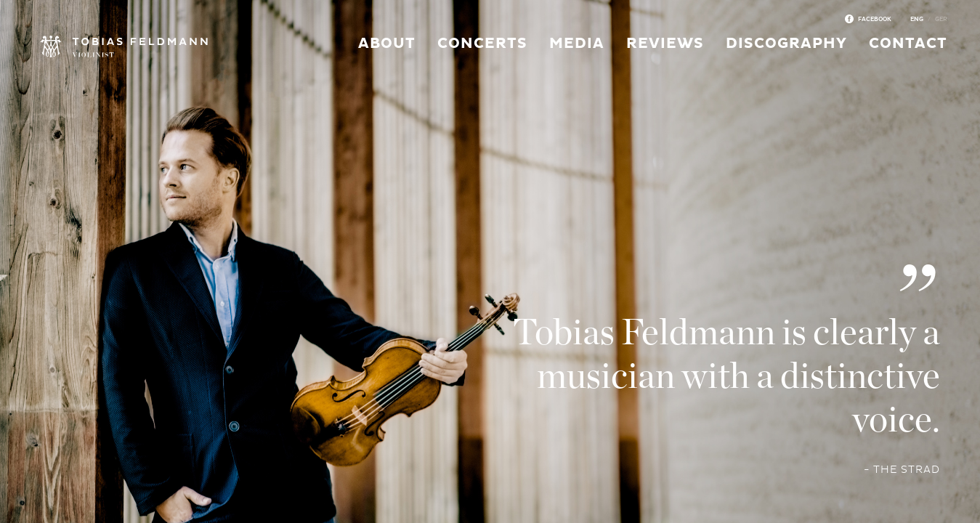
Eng (917, 19)
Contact (908, 44)
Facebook (875, 19)
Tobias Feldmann (124, 47)
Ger (941, 19)
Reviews (665, 44)
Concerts (482, 44)
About (387, 44)
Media (577, 44)
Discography (786, 44)
